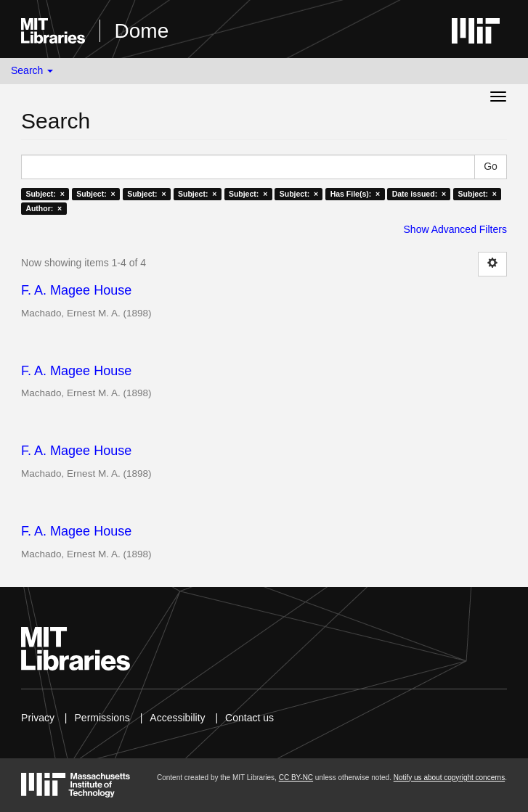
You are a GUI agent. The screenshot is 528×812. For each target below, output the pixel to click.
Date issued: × (419, 194)
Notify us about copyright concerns (449, 778)
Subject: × (45, 194)
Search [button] (32, 70)
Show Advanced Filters (455, 229)
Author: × (44, 208)
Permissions (102, 718)
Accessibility (177, 718)
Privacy (38, 718)
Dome (142, 31)
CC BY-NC (296, 778)
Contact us (249, 718)
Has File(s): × (356, 194)
